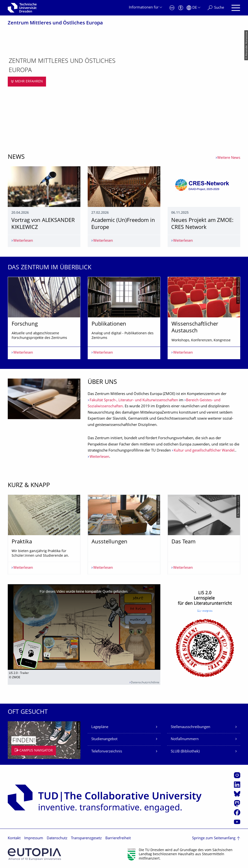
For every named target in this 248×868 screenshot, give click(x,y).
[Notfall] (172, 8)
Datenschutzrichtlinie (145, 683)
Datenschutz (57, 838)
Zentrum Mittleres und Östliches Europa (55, 23)
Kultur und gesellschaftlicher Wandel (204, 451)
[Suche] (216, 8)
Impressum (34, 838)
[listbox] (124, 318)
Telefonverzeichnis (107, 752)
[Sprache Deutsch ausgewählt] (193, 8)
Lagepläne (100, 727)
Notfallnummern (185, 739)
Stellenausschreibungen (190, 727)
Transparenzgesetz (86, 838)
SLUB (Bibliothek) (185, 752)
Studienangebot (104, 739)
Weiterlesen (99, 457)
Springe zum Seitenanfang (214, 838)
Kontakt (14, 838)
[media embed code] (84, 627)
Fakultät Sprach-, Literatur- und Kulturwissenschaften (134, 400)
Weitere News (229, 158)
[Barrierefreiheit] (181, 8)
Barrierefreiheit (118, 838)
